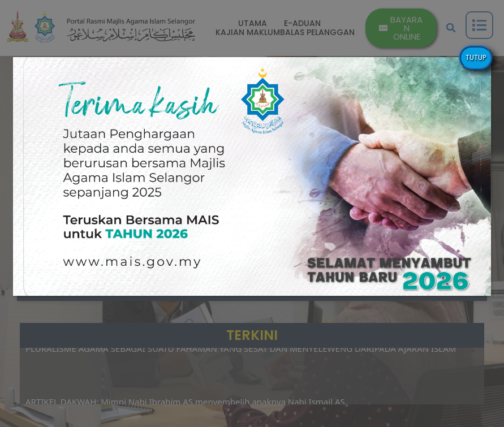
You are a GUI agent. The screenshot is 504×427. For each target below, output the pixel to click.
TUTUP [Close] (476, 57)
